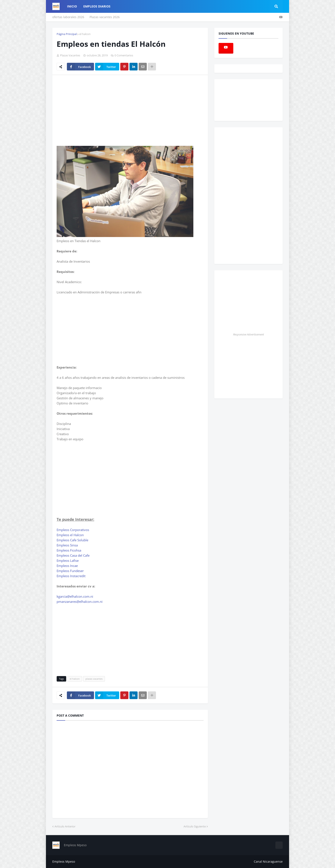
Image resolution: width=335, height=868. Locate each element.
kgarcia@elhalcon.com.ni (75, 596)
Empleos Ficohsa (69, 550)
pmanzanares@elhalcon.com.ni (80, 602)
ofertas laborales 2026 (68, 17)
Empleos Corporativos (73, 530)
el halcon (85, 34)
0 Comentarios (124, 55)
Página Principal (67, 34)
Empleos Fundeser (70, 571)
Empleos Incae (67, 566)
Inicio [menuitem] (72, 6)
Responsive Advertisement (248, 334)
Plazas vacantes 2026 (105, 17)
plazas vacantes (94, 679)
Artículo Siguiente (195, 826)
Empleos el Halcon (70, 535)
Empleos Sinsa (67, 545)
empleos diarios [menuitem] (97, 6)
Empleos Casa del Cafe (73, 555)
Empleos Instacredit (71, 576)
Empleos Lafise (68, 561)
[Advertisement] (93, 110)
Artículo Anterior (65, 826)
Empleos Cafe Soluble (72, 540)
